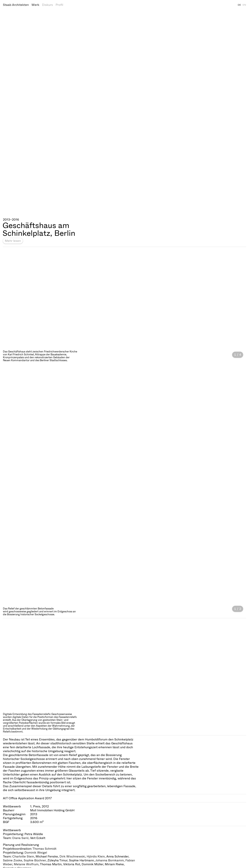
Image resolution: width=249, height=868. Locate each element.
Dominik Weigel (36, 853)
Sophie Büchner (35, 860)
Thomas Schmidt (44, 849)
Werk (35, 5)
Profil (59, 5)
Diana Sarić (20, 838)
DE (239, 5)
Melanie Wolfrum (26, 864)
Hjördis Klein (96, 856)
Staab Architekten (16, 5)
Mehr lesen (13, 241)
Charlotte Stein (23, 856)
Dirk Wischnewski (72, 856)
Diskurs (47, 5)
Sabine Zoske (13, 860)
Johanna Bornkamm (110, 860)
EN (244, 5)
